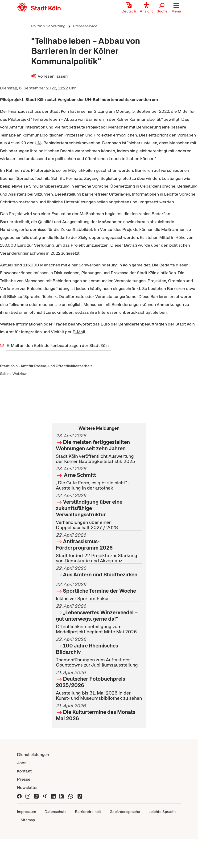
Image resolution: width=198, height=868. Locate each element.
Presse (24, 779)
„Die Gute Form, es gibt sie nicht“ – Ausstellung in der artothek (99, 478)
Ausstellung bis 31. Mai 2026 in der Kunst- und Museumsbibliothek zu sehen (99, 685)
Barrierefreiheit (88, 812)
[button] (176, 8)
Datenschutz (56, 812)
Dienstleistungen (33, 754)
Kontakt (24, 771)
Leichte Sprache (163, 812)
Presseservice (85, 26)
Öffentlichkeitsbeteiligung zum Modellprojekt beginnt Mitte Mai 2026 (99, 619)
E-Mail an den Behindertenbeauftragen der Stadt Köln (58, 345)
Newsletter (27, 787)
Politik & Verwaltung (48, 26)
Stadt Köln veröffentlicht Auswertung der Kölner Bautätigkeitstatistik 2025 (99, 448)
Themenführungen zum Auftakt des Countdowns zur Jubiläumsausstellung (99, 652)
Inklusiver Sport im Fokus (99, 592)
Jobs (22, 763)
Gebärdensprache (125, 812)
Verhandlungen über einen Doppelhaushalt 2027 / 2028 (99, 511)
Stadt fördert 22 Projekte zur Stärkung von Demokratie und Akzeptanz (99, 548)
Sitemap (28, 820)
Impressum (27, 812)
